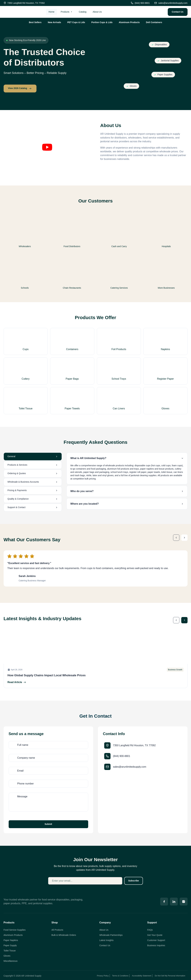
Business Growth (175, 670)
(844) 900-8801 (122, 756)
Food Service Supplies (15, 930)
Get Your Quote (155, 935)
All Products (57, 930)
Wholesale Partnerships (111, 935)
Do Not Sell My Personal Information (170, 976)
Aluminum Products (129, 22)
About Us (97, 12)
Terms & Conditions (120, 976)
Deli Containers (154, 22)
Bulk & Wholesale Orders (64, 935)
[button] (47, 148)
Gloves (7, 956)
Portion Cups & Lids (102, 22)
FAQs (150, 930)
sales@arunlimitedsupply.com (130, 767)
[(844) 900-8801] (107, 756)
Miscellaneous (11, 961)
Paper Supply (10, 945)
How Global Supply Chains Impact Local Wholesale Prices (47, 675)
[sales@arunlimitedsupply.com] (107, 767)
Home (51, 12)
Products (67, 12)
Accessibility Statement (142, 976)
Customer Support (156, 940)
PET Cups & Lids (76, 22)
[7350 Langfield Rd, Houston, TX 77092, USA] (143, 800)
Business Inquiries (156, 945)
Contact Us (105, 945)
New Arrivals (54, 22)
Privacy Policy (103, 976)
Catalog (83, 12)
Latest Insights (106, 940)
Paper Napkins (11, 940)
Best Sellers (35, 22)
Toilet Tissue (10, 951)
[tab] (33, 457)
